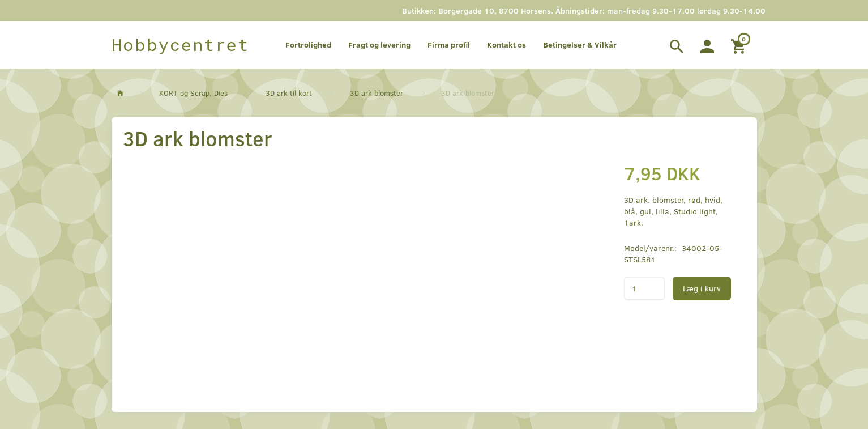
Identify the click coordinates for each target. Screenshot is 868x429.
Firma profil (449, 44)
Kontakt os (506, 44)
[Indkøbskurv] (740, 45)
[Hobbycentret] (180, 45)
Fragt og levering (379, 44)
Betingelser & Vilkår (580, 44)
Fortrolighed (308, 44)
